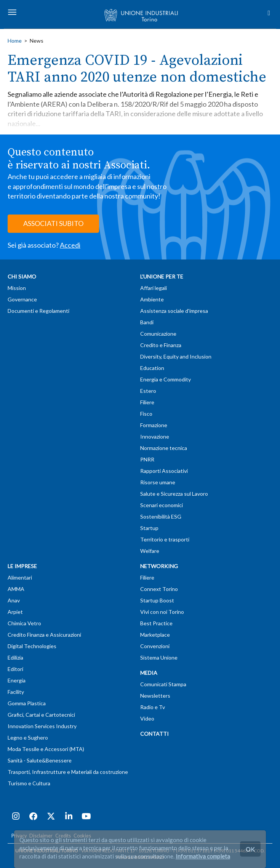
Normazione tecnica (164, 448)
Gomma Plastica (27, 703)
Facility (16, 692)
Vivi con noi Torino (162, 612)
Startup (149, 528)
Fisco (146, 414)
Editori (15, 669)
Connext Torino (159, 589)
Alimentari (20, 577)
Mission (17, 288)
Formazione (154, 425)
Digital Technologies (32, 646)
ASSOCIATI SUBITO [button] (53, 223)
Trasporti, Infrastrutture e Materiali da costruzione (68, 772)
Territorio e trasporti (165, 539)
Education (152, 368)
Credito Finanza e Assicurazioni (44, 635)
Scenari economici (162, 505)
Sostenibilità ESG (161, 516)
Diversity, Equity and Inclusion (176, 356)
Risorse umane (158, 482)
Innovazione (155, 436)
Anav (14, 600)
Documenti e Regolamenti (38, 311)
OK (250, 849)
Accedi (70, 245)
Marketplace (155, 635)
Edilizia (15, 657)
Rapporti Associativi (164, 471)
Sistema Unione (159, 657)
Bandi (147, 322)
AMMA (16, 589)
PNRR (147, 459)
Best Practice (156, 623)
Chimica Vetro (24, 623)
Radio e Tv (153, 707)
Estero (148, 391)
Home (15, 41)
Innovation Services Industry (42, 726)
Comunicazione (158, 334)
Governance (22, 299)
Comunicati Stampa (163, 684)
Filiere (147, 402)
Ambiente (152, 299)
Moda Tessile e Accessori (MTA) (46, 749)
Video (147, 718)
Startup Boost (157, 600)
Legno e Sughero (28, 737)
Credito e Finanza (161, 345)
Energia (17, 680)
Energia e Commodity (166, 379)
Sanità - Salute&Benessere (40, 760)
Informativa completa (203, 856)
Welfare (150, 551)
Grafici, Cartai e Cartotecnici (41, 715)
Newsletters (155, 696)
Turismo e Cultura (29, 783)
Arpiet (15, 612)
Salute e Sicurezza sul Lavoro (174, 494)
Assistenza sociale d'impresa (174, 311)
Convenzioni (155, 646)
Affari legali (154, 288)
